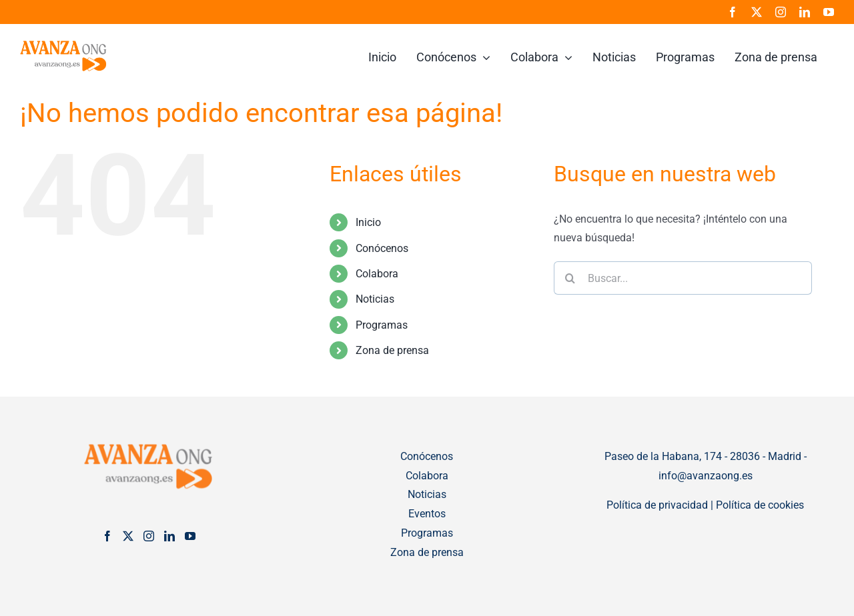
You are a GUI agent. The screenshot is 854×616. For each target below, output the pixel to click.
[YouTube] (190, 536)
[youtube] (829, 12)
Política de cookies (760, 505)
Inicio (368, 222)
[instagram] (781, 12)
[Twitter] (128, 536)
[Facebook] (107, 536)
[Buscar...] (683, 278)
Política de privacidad (657, 505)
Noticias (375, 299)
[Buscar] (570, 278)
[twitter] (757, 12)
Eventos (427, 514)
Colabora (377, 274)
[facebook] (733, 12)
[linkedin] (805, 12)
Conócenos (382, 248)
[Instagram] (149, 536)
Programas (382, 325)
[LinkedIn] (169, 536)
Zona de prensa (392, 350)
